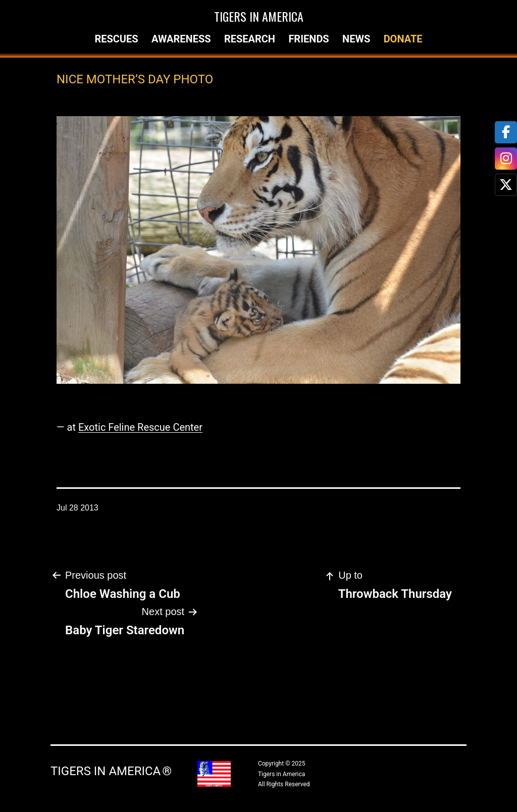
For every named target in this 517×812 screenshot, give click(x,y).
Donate (403, 39)
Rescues (116, 39)
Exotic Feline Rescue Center (140, 427)
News (356, 39)
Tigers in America (259, 16)
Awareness (181, 39)
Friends (308, 39)
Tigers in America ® (111, 771)
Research (250, 39)
